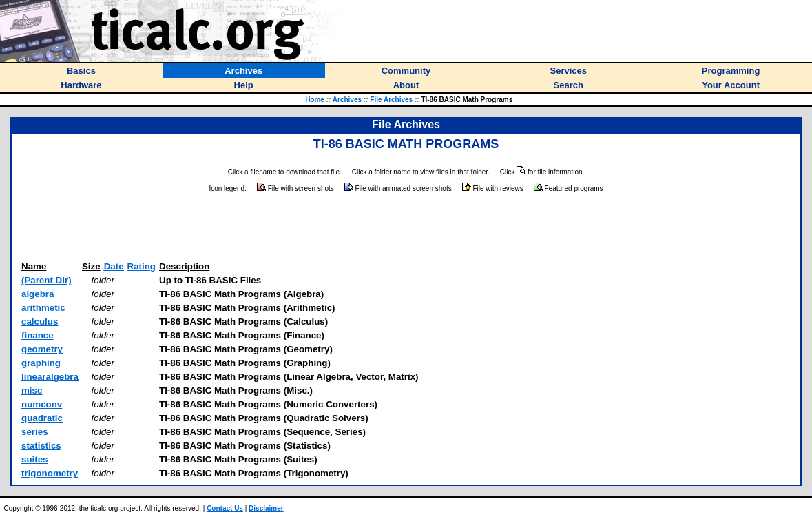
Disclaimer (266, 508)
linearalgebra (50, 377)
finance (38, 335)
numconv (42, 404)
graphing (41, 363)
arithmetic (43, 308)
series (35, 432)
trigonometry (50, 473)
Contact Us (225, 508)
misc (32, 390)
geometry (42, 349)
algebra (38, 294)
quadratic (42, 418)
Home (315, 100)
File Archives (391, 100)
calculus (40, 322)
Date (114, 266)
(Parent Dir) (46, 280)
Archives (347, 100)
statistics (41, 446)
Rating (142, 266)
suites (35, 459)
